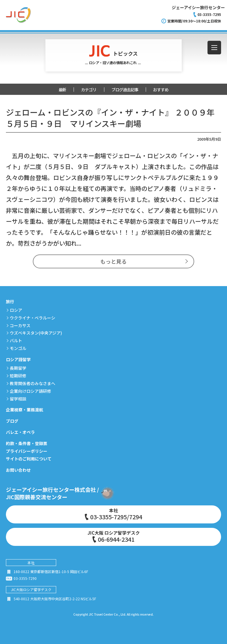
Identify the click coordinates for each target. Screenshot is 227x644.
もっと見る (113, 261)
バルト (16, 340)
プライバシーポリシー (27, 451)
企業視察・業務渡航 (25, 410)
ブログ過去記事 (125, 90)
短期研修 (18, 376)
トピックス (114, 55)
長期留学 (18, 368)
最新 (62, 90)
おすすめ (161, 90)
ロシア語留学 (18, 359)
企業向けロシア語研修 (30, 391)
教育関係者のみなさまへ (33, 383)
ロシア (16, 310)
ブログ (12, 421)
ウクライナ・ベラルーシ (33, 318)
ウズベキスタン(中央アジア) (36, 333)
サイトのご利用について (29, 459)
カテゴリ (89, 90)
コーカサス (20, 325)
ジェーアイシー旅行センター (198, 7)
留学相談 (18, 399)
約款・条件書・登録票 (27, 443)
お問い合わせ (18, 470)
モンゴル (18, 348)
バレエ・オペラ (20, 432)
